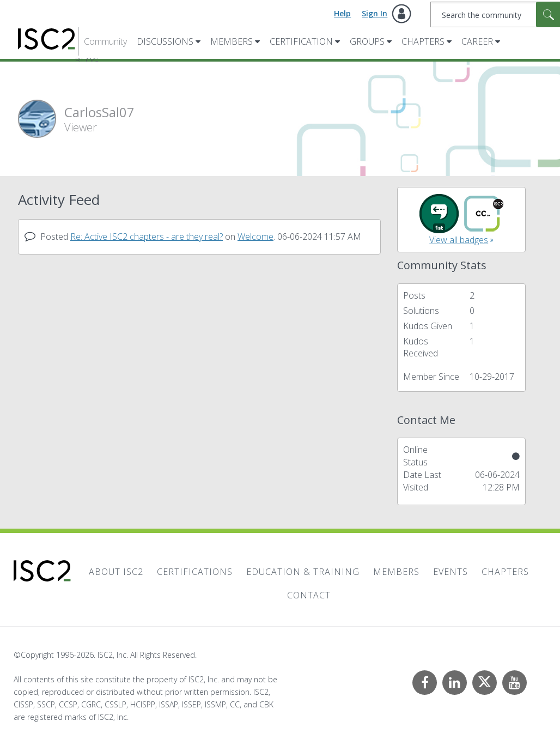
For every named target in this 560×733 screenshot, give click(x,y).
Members (232, 41)
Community (105, 41)
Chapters (423, 41)
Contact (309, 595)
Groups (367, 41)
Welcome (255, 237)
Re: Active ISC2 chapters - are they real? (147, 237)
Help (342, 13)
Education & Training (303, 572)
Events (451, 572)
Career (477, 41)
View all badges (459, 240)
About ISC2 (116, 572)
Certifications (195, 572)
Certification (301, 41)
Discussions (165, 41)
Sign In (375, 13)
